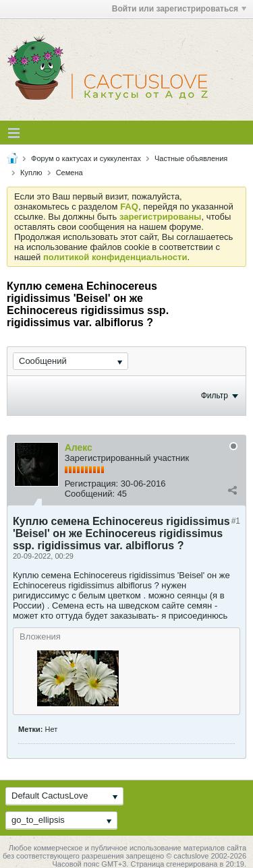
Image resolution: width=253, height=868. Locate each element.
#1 (236, 521)
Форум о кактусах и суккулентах (86, 158)
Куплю (31, 173)
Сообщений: (90, 494)
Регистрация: (92, 484)
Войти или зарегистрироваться (179, 9)
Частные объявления (191, 158)
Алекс (79, 447)
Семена (69, 173)
